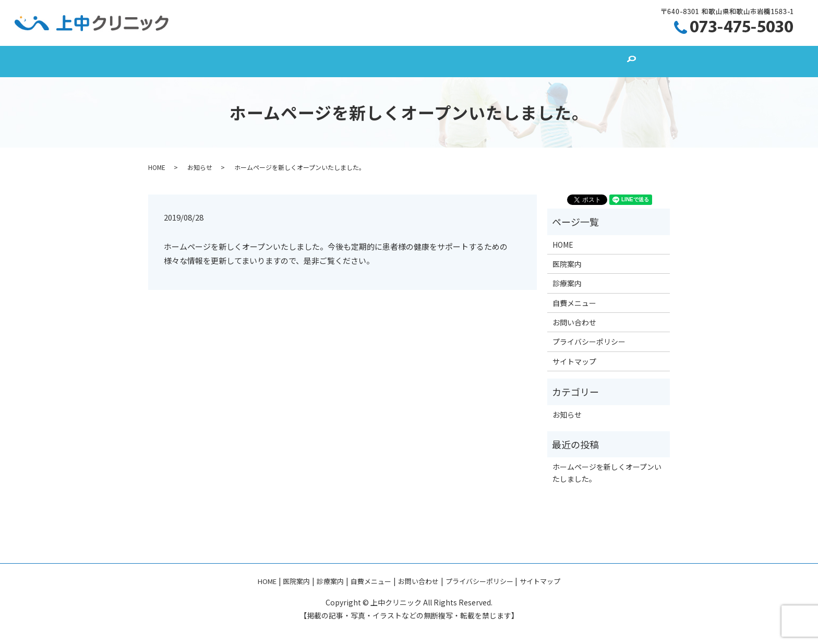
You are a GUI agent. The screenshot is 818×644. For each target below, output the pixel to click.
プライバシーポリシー (589, 342)
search (595, 62)
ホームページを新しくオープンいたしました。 (607, 472)
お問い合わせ (533, 62)
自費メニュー (448, 62)
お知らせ (200, 167)
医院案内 (300, 62)
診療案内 (371, 62)
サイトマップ (574, 361)
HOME (235, 62)
